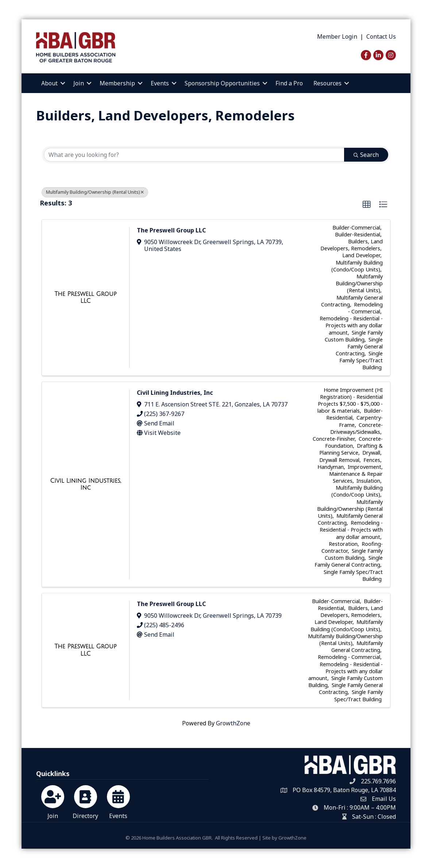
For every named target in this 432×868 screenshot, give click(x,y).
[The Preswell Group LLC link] (85, 298)
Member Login (337, 36)
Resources (327, 83)
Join (79, 83)
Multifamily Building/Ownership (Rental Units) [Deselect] (95, 192)
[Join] (53, 801)
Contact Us (381, 36)
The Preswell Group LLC (171, 230)
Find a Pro (289, 83)
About (49, 83)
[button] (367, 205)
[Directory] (86, 801)
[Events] (118, 801)
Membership (117, 83)
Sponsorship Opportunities (222, 83)
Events (160, 83)
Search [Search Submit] (366, 155)
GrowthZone (233, 723)
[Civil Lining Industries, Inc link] (85, 484)
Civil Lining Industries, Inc (175, 393)
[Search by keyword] (194, 155)
